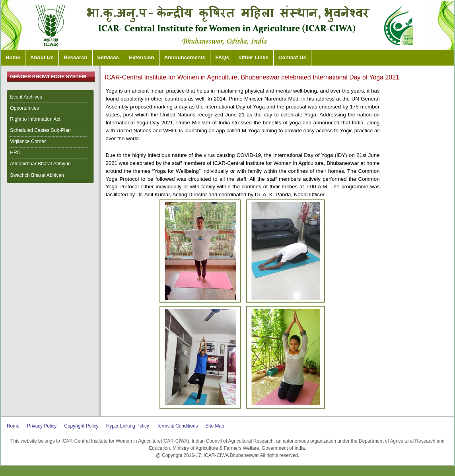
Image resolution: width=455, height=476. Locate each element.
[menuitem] (51, 97)
